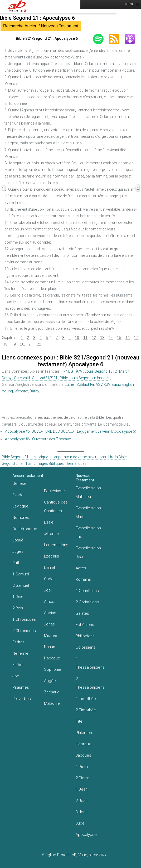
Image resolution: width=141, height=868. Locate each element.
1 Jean (82, 789)
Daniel (49, 568)
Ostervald (22, 378)
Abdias (50, 613)
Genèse (19, 484)
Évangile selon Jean (88, 552)
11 (85, 338)
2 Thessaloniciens (90, 683)
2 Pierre (82, 778)
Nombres (21, 517)
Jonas (49, 624)
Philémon (84, 733)
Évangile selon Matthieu (88, 492)
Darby (7, 378)
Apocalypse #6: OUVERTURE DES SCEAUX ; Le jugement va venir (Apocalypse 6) (71, 431)
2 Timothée (86, 710)
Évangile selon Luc (88, 532)
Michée (51, 635)
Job (16, 676)
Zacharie (52, 692)
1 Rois (18, 597)
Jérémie (51, 534)
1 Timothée (86, 699)
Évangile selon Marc (88, 512)
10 (77, 338)
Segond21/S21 (45, 378)
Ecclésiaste (54, 491)
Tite (79, 721)
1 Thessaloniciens (90, 663)
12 (94, 338)
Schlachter (85, 384)
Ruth (16, 563)
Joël (48, 590)
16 (128, 338)
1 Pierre (82, 767)
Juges (18, 551)
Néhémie (20, 653)
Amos (49, 601)
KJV (107, 384)
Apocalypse (86, 835)
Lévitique (20, 506)
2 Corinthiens (87, 602)
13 (102, 338)
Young (7, 391)
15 (119, 338)
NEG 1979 (74, 371)
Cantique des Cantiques (56, 507)
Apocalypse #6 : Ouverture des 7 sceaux (38, 439)
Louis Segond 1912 (101, 371)
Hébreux (83, 744)
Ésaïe (49, 522)
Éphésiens (85, 625)
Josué (18, 540)
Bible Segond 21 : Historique (25, 457)
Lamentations (56, 545)
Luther (70, 384)
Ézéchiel (52, 556)
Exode (18, 495)
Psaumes (21, 687)
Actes (81, 568)
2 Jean (82, 801)
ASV (99, 384)
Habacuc (52, 658)
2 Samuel (21, 585)
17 (136, 338)
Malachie (52, 703)
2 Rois (18, 608)
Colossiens (86, 647)
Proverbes (22, 699)
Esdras (18, 642)
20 (22, 344)
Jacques (83, 755)
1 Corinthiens (87, 591)
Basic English (123, 384)
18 (5, 344)
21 (31, 344)
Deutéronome (25, 529)
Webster (21, 391)
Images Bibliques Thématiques (61, 463)
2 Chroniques (24, 631)
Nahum (50, 647)
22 (39, 344)
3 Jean (82, 812)
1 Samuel (21, 574)
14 (111, 338)
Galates (82, 613)
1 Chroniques (24, 619)
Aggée (50, 681)
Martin (124, 371)
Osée (49, 579)
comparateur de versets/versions (78, 457)
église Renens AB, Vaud (66, 855)
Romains (83, 579)
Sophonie (53, 669)
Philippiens (85, 636)
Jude (80, 823)
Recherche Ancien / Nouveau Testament (41, 26)
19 (14, 344)
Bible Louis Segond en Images (85, 378)
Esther (18, 665)
